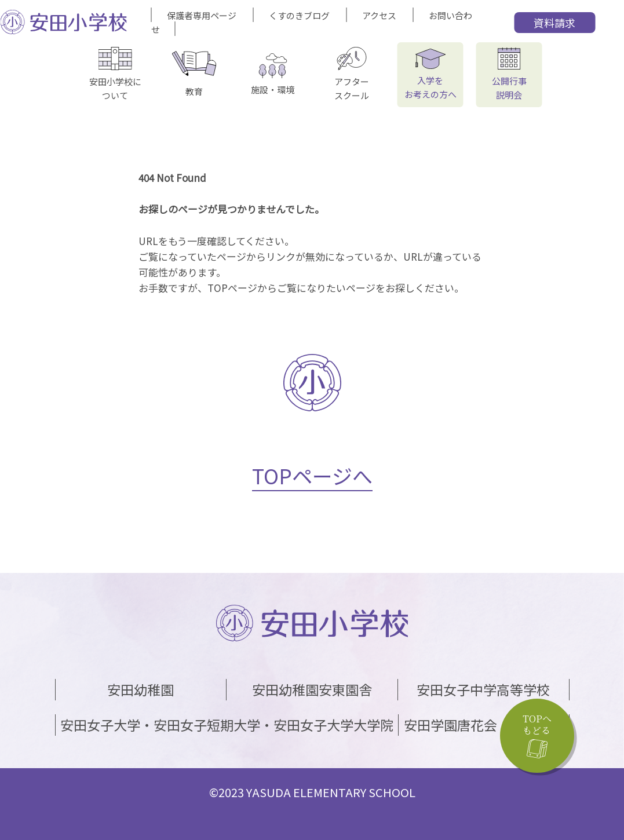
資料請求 (554, 23)
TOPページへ (312, 475)
